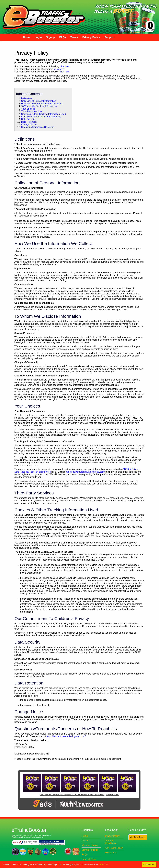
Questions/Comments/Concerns (38, 127)
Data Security (28, 119)
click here (64, 66)
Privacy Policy (112, 836)
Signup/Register (90, 850)
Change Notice (29, 124)
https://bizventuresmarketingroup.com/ (85, 472)
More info (104, 865)
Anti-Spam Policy (114, 848)
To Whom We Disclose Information (39, 106)
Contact (86, 841)
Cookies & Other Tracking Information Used (44, 114)
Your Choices (28, 109)
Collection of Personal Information (39, 101)
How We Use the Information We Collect (42, 104)
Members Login (90, 845)
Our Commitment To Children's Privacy (41, 117)
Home (85, 836)
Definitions (27, 98)
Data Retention (29, 122)
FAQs (84, 854)
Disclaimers (111, 853)
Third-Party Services (32, 111)
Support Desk (89, 859)
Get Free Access (138, 837)
